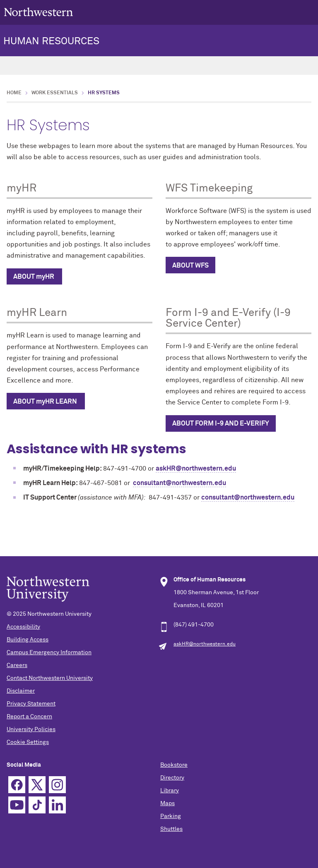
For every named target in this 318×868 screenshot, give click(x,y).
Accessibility (23, 627)
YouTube (17, 805)
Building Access (28, 640)
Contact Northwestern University (50, 678)
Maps (167, 803)
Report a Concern (29, 717)
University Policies (31, 729)
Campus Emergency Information (49, 653)
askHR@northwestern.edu (196, 469)
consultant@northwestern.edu (179, 483)
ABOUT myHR (34, 277)
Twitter (37, 785)
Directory (172, 778)
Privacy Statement (31, 704)
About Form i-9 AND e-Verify (221, 423)
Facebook (17, 785)
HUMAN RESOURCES (51, 41)
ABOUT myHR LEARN (46, 402)
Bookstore (174, 765)
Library (170, 791)
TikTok (37, 805)
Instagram (57, 785)
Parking (171, 816)
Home (14, 93)
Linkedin (57, 805)
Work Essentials (55, 93)
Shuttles (171, 829)
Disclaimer (21, 691)
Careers (17, 665)
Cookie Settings (28, 742)
